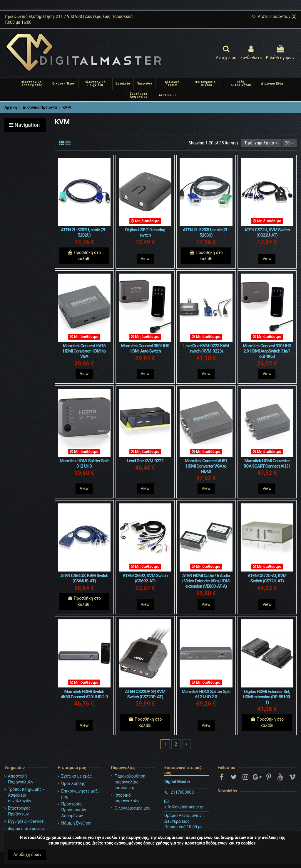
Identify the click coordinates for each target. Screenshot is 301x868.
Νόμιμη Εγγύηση (76, 823)
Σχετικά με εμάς (76, 776)
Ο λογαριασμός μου (133, 808)
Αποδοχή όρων (27, 854)
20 (289, 143)
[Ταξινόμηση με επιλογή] (261, 143)
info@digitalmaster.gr (184, 807)
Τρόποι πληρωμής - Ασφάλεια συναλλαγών (26, 795)
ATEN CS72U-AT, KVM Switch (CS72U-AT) (267, 578)
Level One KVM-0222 (145, 461)
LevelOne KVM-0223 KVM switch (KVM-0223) (206, 348)
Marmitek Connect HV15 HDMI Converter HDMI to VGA (84, 351)
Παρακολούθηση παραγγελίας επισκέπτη (130, 782)
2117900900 (182, 792)
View (145, 259)
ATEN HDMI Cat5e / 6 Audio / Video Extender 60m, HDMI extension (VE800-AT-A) (206, 581)
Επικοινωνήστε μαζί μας (80, 794)
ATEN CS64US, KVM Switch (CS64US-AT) (84, 578)
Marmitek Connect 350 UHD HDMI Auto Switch (145, 348)
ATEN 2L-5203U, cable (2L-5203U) (206, 232)
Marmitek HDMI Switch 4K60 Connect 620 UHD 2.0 (84, 694)
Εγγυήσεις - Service (26, 821)
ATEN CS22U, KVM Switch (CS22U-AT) (267, 232)
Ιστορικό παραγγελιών (127, 798)
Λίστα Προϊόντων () (274, 16)
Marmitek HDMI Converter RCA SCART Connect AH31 (267, 464)
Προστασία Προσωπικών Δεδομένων (73, 810)
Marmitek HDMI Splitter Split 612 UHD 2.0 (206, 694)
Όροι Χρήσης (73, 783)
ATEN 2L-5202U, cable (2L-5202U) (84, 232)
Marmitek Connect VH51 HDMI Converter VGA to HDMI (206, 466)
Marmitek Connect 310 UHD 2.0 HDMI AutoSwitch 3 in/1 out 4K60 (267, 351)
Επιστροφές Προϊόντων (19, 811)
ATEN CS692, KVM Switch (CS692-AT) (145, 578)
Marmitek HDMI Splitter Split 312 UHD (84, 464)
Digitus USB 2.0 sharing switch (145, 232)
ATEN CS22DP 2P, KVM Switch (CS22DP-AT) (145, 694)
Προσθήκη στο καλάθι (84, 256)
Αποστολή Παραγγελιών (21, 779)
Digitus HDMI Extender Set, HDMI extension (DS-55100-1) (267, 697)
